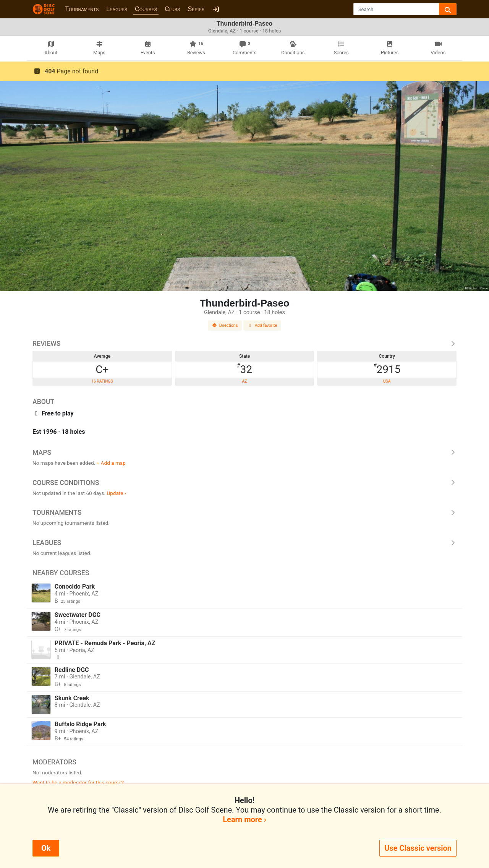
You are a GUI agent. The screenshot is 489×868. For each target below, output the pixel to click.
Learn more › (244, 819)
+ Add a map (111, 463)
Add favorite (262, 325)
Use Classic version (418, 848)
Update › (116, 493)
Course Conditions (244, 483)
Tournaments (82, 9)
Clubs (172, 9)
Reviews (244, 344)
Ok (46, 848)
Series (196, 9)
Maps (244, 453)
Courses (146, 9)
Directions (225, 325)
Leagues (117, 9)
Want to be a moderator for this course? (78, 782)
